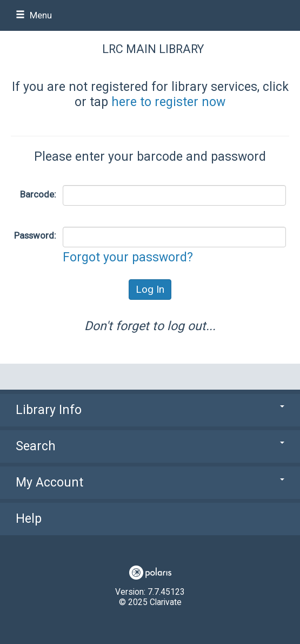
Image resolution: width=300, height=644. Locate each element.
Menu (34, 15)
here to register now (168, 102)
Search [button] (150, 446)
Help (29, 519)
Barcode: (38, 194)
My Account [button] (150, 482)
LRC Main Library (153, 49)
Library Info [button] (150, 410)
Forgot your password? (128, 257)
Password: (35, 235)
